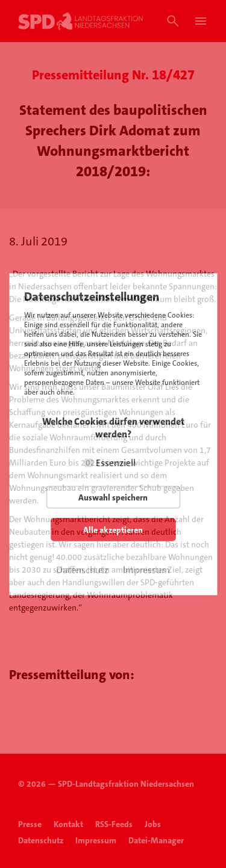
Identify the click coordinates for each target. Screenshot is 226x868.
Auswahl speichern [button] (113, 497)
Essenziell (116, 462)
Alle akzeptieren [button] (113, 529)
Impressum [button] (146, 569)
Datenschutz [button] (82, 569)
